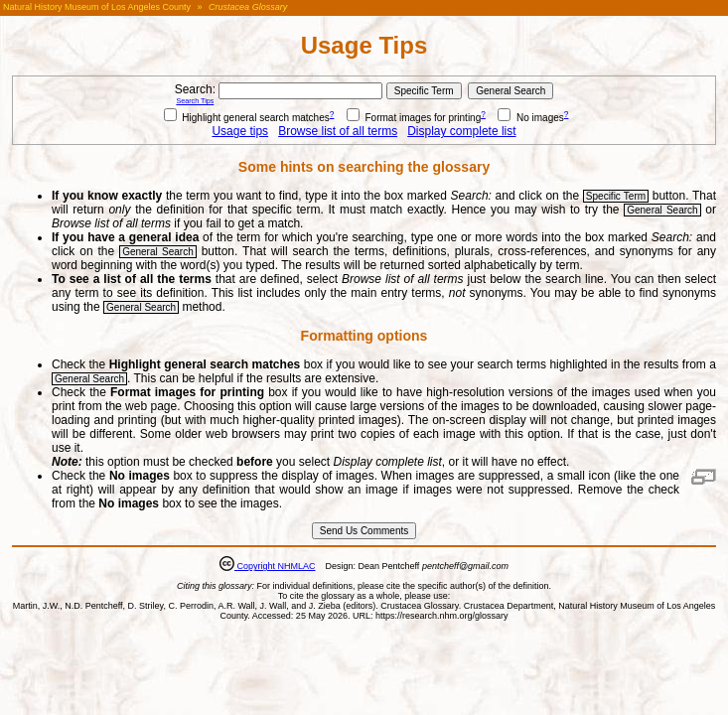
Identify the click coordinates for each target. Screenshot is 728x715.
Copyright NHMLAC (275, 566)
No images (531, 118)
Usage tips (240, 131)
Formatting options (364, 336)
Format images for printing (414, 118)
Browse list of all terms (338, 131)
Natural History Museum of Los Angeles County (97, 7)
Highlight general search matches (247, 118)
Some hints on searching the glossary (364, 167)
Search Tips (195, 101)
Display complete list (461, 131)
